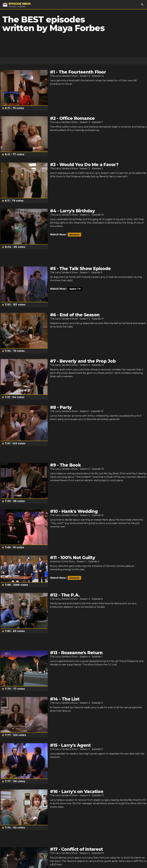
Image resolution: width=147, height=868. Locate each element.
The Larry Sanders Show (64, 76)
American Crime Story (62, 561)
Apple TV (75, 289)
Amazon (74, 235)
